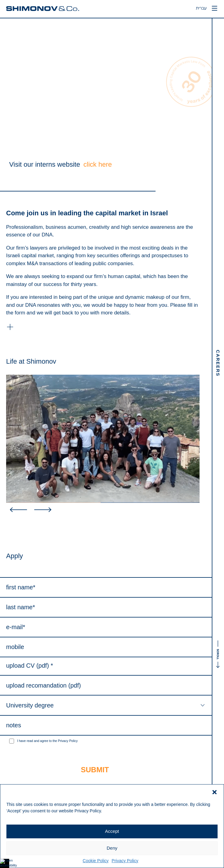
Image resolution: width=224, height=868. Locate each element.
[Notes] (106, 726)
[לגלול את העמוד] (218, 531)
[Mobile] (106, 647)
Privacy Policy (125, 861)
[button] (215, 792)
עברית (199, 9)
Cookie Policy (96, 861)
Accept (112, 831)
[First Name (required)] (106, 588)
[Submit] (95, 770)
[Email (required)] (106, 627)
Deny (112, 848)
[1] (12, 741)
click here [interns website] (98, 164)
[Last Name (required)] (106, 608)
